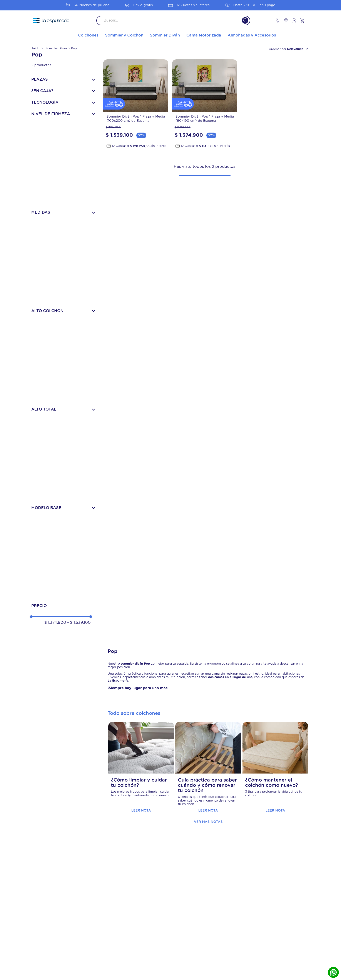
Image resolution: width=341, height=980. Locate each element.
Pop (74, 49)
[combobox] (173, 21)
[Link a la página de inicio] (37, 49)
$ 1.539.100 (79, 623)
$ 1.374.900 (55, 623)
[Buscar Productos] (242, 21)
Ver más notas (208, 822)
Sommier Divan (56, 49)
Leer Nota (141, 811)
